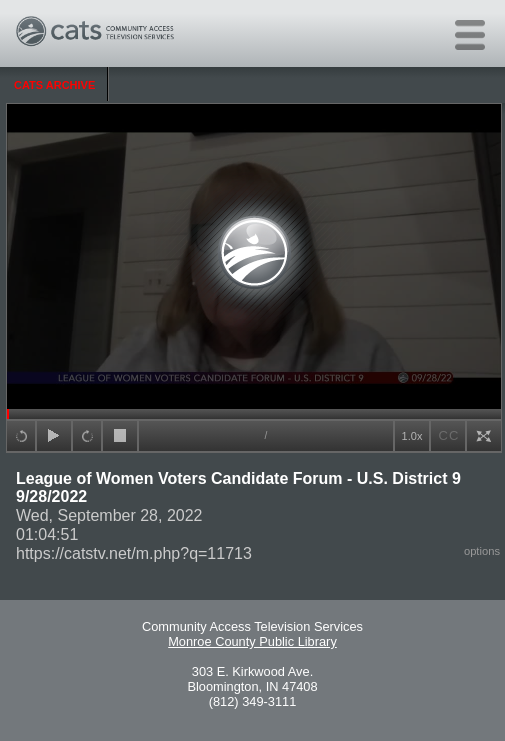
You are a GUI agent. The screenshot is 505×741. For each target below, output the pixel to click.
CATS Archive (54, 85)
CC (449, 435)
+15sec (21, 436)
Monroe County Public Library (252, 641)
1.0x (412, 436)
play (54, 436)
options (482, 551)
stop (120, 436)
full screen (484, 436)
